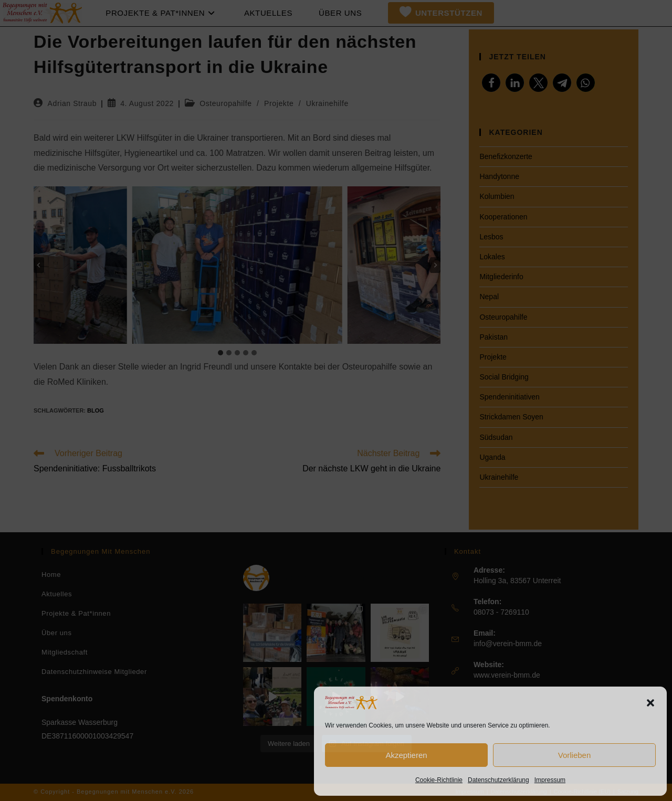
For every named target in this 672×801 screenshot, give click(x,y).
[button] (650, 703)
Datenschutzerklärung (498, 780)
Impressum (550, 780)
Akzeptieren (406, 755)
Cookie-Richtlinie (439, 780)
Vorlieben (575, 755)
